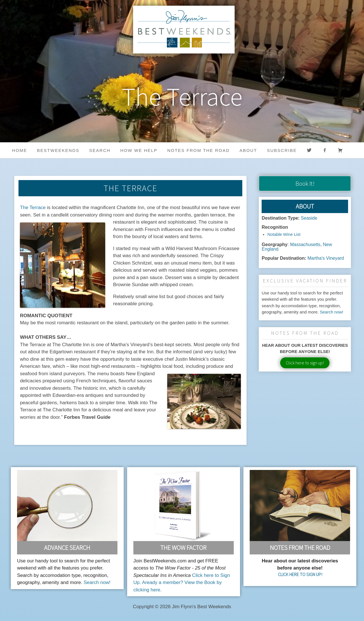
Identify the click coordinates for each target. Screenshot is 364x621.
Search (100, 150)
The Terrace (33, 208)
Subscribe (282, 150)
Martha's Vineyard (326, 258)
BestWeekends (58, 150)
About (248, 150)
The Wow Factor (183, 548)
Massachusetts (305, 245)
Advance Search (67, 548)
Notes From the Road (300, 548)
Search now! (332, 312)
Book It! (305, 183)
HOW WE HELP (139, 150)
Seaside (309, 218)
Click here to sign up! (305, 363)
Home (19, 150)
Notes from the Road (198, 150)
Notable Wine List (284, 234)
